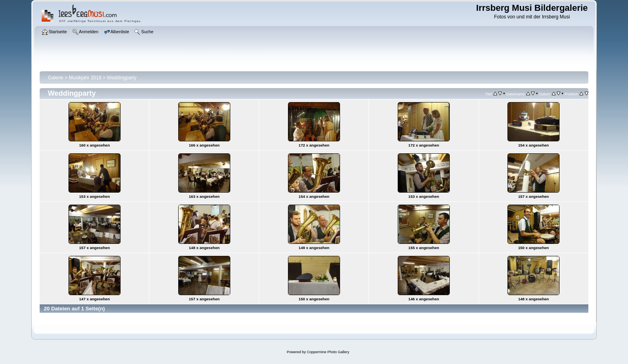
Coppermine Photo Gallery (328, 352)
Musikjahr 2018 (85, 78)
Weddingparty (122, 78)
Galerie (55, 78)
